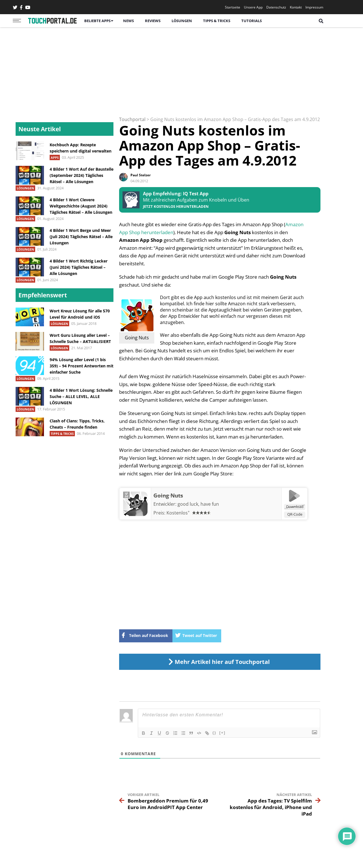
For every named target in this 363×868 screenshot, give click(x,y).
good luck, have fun (198, 504)
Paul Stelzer (141, 175)
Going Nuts (168, 496)
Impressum (314, 7)
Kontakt (296, 7)
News (128, 21)
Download (295, 507)
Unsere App (253, 7)
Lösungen (182, 21)
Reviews (153, 21)
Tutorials (252, 21)
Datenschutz (276, 7)
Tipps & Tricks (217, 21)
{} (214, 733)
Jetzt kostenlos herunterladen (176, 207)
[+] (222, 733)
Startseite (233, 7)
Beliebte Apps (97, 21)
